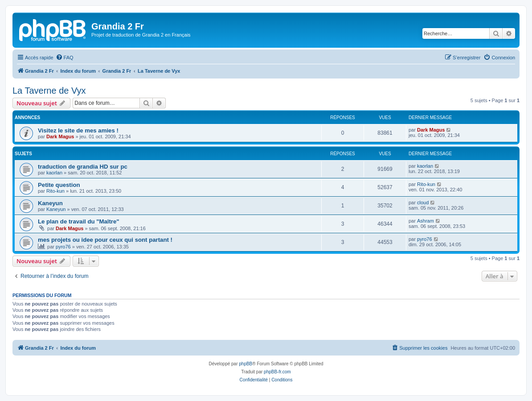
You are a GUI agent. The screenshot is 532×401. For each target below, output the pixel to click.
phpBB (246, 364)
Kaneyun (50, 203)
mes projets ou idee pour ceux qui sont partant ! (105, 240)
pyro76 (63, 247)
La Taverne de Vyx (49, 91)
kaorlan (54, 173)
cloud (423, 203)
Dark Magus (60, 136)
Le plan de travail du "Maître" (79, 221)
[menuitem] (65, 58)
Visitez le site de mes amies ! (78, 130)
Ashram (426, 221)
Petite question (59, 185)
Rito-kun (55, 191)
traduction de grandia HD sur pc (83, 167)
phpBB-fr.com (277, 372)
